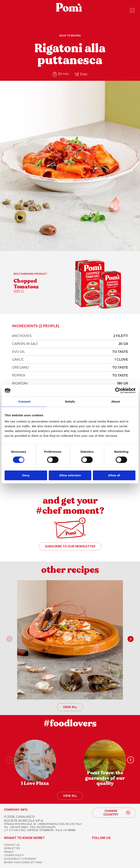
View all (70, 707)
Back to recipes (70, 36)
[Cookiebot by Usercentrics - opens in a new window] (118, 390)
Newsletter (12, 848)
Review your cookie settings (23, 862)
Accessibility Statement (20, 859)
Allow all (114, 475)
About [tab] (116, 401)
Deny (26, 475)
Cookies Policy (14, 855)
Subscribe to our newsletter (70, 546)
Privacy (9, 852)
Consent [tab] (24, 401)
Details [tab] (70, 401)
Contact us (12, 845)
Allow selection (70, 475)
